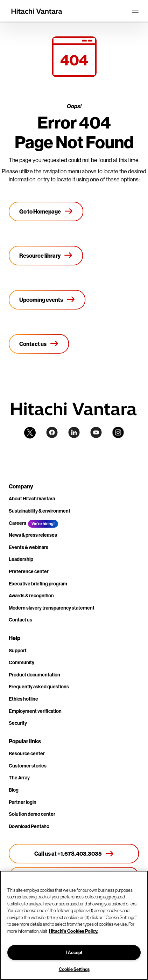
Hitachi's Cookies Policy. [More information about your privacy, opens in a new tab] (74, 931)
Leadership (21, 559)
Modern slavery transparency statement (52, 608)
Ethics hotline (23, 699)
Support (18, 651)
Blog (14, 790)
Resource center (27, 753)
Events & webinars (29, 547)
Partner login (23, 802)
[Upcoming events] (47, 300)
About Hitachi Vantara (32, 499)
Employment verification (35, 711)
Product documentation (34, 675)
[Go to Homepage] (46, 211)
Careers (17, 523)
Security (18, 723)
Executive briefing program (38, 584)
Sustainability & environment (40, 511)
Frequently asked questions (39, 687)
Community (22, 662)
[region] (74, 925)
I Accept (74, 952)
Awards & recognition (31, 596)
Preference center (29, 571)
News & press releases (33, 535)
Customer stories (28, 766)
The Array (19, 778)
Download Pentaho (29, 826)
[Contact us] (39, 344)
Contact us (20, 620)
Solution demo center (32, 814)
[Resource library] (46, 256)
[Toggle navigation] (135, 11)
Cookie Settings (74, 969)
